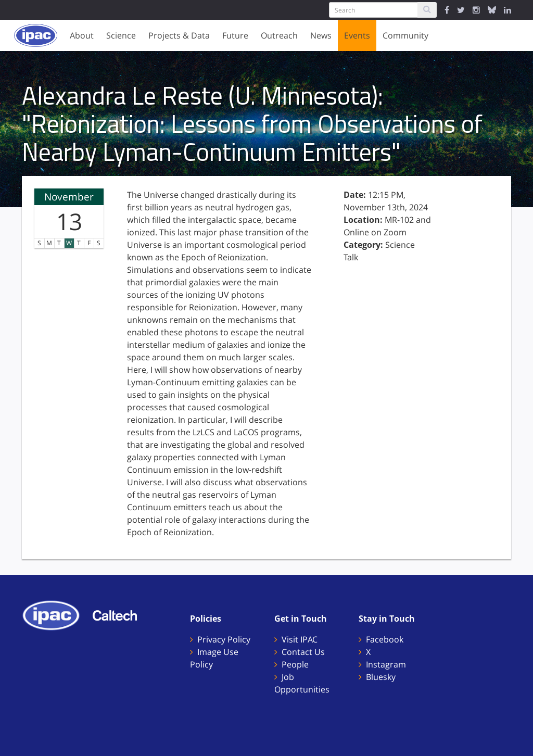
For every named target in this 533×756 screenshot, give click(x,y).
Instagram (386, 664)
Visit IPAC (300, 639)
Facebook (385, 639)
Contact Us (303, 652)
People (295, 664)
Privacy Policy (224, 639)
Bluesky (381, 677)
